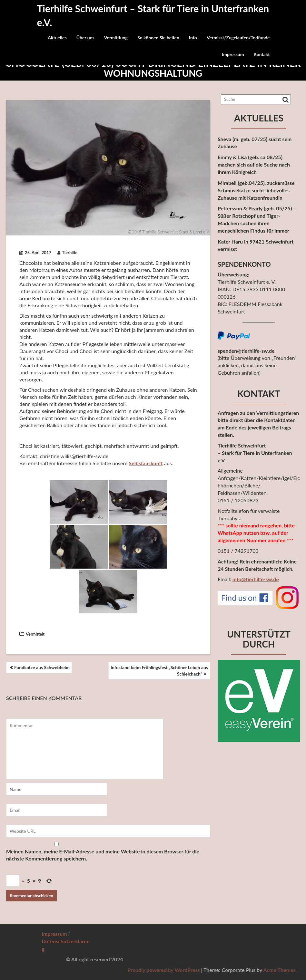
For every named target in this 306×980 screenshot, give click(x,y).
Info (193, 38)
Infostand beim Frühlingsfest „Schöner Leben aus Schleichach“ (159, 671)
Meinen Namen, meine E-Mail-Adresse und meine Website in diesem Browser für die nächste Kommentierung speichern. (103, 855)
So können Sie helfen (158, 38)
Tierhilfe (67, 253)
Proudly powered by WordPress (234, 970)
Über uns (85, 38)
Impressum (233, 54)
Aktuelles (57, 38)
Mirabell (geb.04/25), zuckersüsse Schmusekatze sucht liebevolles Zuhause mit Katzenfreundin (256, 190)
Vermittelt (35, 634)
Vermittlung (116, 38)
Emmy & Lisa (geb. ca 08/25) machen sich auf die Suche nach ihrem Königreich (254, 164)
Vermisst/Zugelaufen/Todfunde (238, 38)
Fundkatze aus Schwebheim (42, 667)
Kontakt (262, 54)
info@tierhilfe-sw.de (256, 579)
